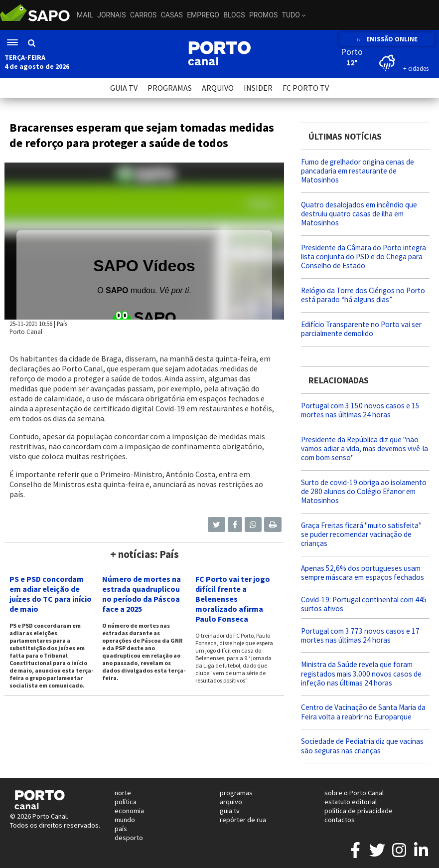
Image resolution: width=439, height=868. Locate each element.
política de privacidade (359, 811)
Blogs (234, 15)
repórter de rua (243, 820)
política (126, 802)
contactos (340, 820)
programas (236, 793)
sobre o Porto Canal (354, 793)
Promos (263, 15)
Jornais (111, 15)
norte (123, 793)
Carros (143, 15)
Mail (85, 15)
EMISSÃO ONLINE (387, 39)
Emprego (203, 15)
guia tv (230, 811)
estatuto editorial (351, 802)
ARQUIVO (218, 88)
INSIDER (258, 88)
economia (129, 811)
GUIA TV (124, 88)
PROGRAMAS (170, 88)
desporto (129, 838)
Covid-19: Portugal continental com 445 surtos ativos (364, 604)
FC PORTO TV (306, 88)
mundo (125, 820)
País (62, 324)
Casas (172, 15)
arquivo (231, 802)
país (121, 829)
